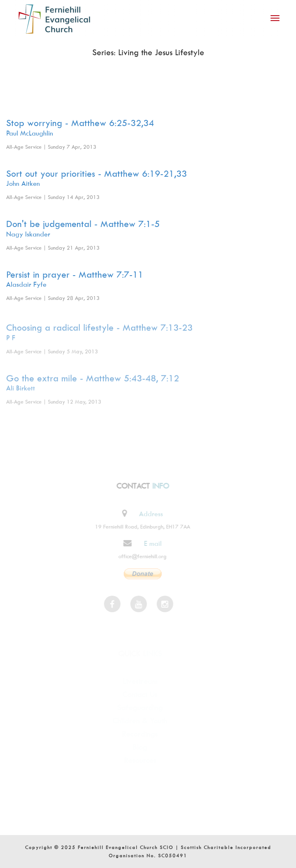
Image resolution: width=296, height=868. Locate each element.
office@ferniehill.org (141, 556)
